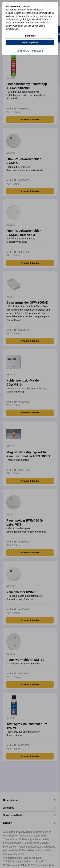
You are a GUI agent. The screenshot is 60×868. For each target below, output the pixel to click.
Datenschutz (23, 51)
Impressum (38, 51)
